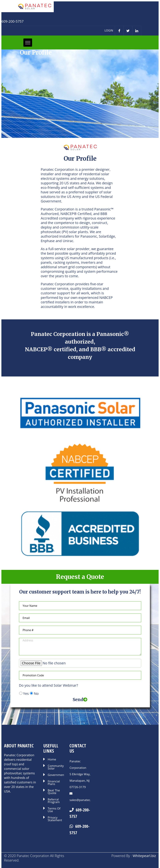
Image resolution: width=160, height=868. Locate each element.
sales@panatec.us (82, 800)
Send (80, 700)
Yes (26, 694)
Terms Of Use (54, 810)
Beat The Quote (54, 792)
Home (52, 760)
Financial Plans (54, 783)
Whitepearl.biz (144, 856)
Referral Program (54, 801)
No (36, 694)
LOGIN (109, 30)
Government (56, 775)
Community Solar (56, 767)
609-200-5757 (80, 813)
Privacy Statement (55, 819)
